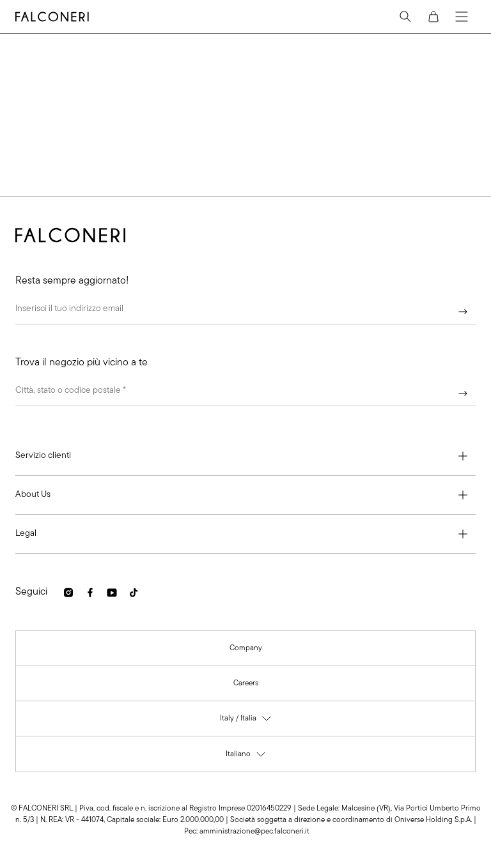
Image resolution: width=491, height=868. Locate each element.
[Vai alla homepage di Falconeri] (52, 17)
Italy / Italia (246, 721)
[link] (68, 592)
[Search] (405, 17)
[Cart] (433, 17)
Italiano (246, 757)
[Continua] (463, 312)
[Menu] (462, 17)
